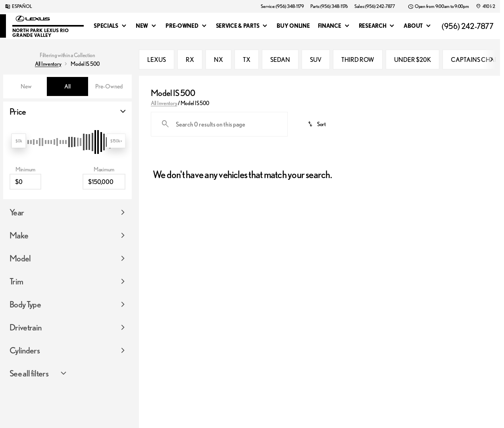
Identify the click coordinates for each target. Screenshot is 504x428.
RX (190, 59)
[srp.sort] (317, 124)
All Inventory (164, 103)
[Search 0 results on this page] (219, 124)
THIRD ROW (358, 59)
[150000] (104, 152)
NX (218, 59)
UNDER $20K (413, 59)
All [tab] (67, 86)
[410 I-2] (485, 6)
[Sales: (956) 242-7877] (375, 6)
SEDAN (280, 59)
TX (247, 59)
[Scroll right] (491, 59)
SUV (316, 59)
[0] (25, 152)
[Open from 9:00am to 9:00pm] (438, 6)
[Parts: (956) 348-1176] (329, 6)
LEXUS (157, 59)
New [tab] (26, 86)
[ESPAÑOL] (18, 6)
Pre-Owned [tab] (109, 86)
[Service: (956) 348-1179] (282, 6)
